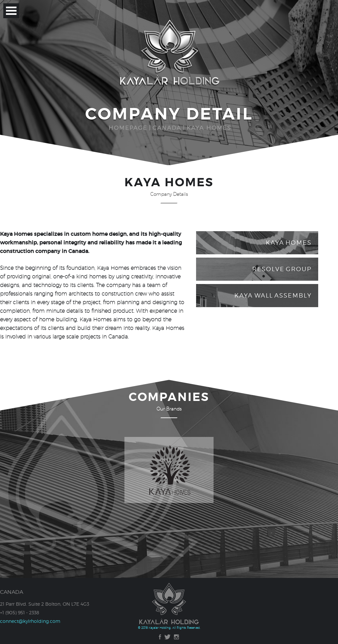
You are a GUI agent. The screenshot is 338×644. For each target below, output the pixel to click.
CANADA (167, 128)
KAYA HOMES (209, 128)
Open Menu (11, 11)
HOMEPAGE (128, 128)
